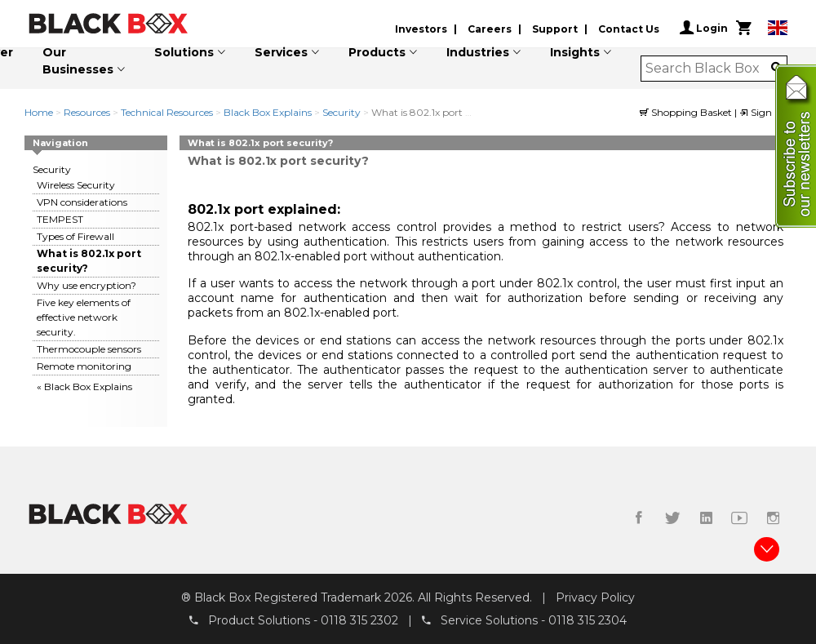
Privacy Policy (595, 597)
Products (377, 52)
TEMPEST (60, 219)
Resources (87, 112)
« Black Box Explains (84, 386)
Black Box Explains (268, 112)
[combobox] (709, 69)
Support (555, 29)
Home (39, 112)
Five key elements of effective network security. (84, 317)
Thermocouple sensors (89, 349)
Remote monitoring (84, 366)
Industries (478, 52)
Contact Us (629, 29)
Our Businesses (78, 61)
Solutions (184, 52)
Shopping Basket (687, 112)
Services (281, 52)
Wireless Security (76, 185)
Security (341, 112)
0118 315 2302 (359, 620)
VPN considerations (82, 202)
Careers (490, 29)
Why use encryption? (86, 285)
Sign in (761, 112)
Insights (575, 52)
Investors (421, 29)
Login (704, 28)
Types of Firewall (75, 236)
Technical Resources (167, 112)
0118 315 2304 (588, 620)
